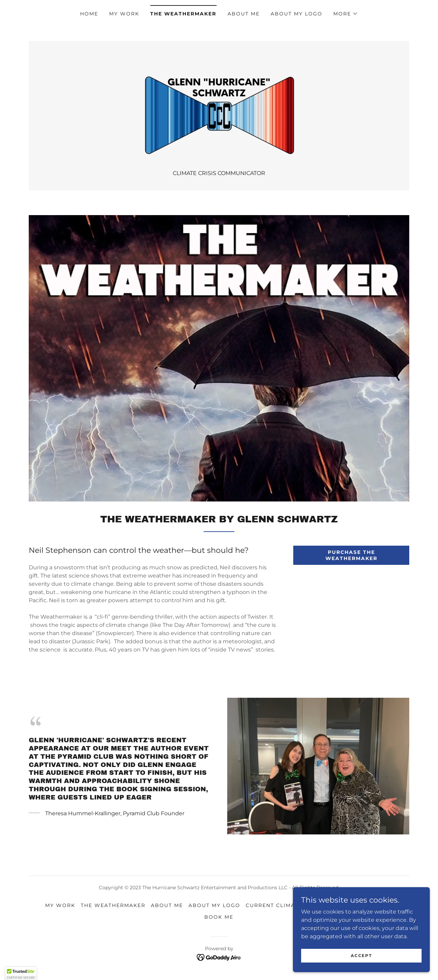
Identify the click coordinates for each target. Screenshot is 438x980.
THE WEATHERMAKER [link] (183, 14)
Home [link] (89, 14)
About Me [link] (244, 14)
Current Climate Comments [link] (292, 905)
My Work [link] (124, 14)
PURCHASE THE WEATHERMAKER (351, 555)
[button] (346, 14)
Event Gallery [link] (369, 905)
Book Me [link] (219, 917)
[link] (219, 109)
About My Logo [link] (297, 14)
